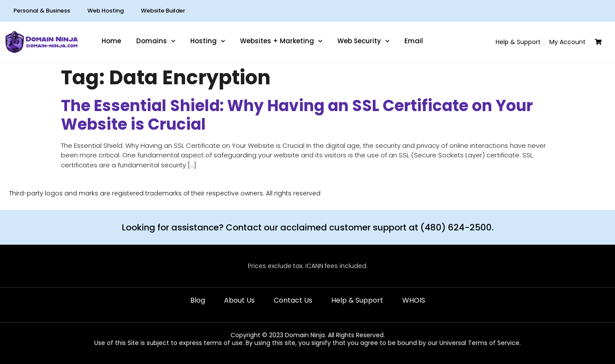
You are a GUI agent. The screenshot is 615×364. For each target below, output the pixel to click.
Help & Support (357, 300)
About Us (239, 300)
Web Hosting (106, 11)
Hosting (208, 41)
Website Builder (163, 11)
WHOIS (414, 300)
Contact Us (293, 300)
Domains (156, 41)
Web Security (363, 41)
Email (414, 41)
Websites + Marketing (281, 41)
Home (111, 41)
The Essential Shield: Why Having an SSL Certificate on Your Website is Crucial (297, 115)
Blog (198, 300)
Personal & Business (42, 11)
